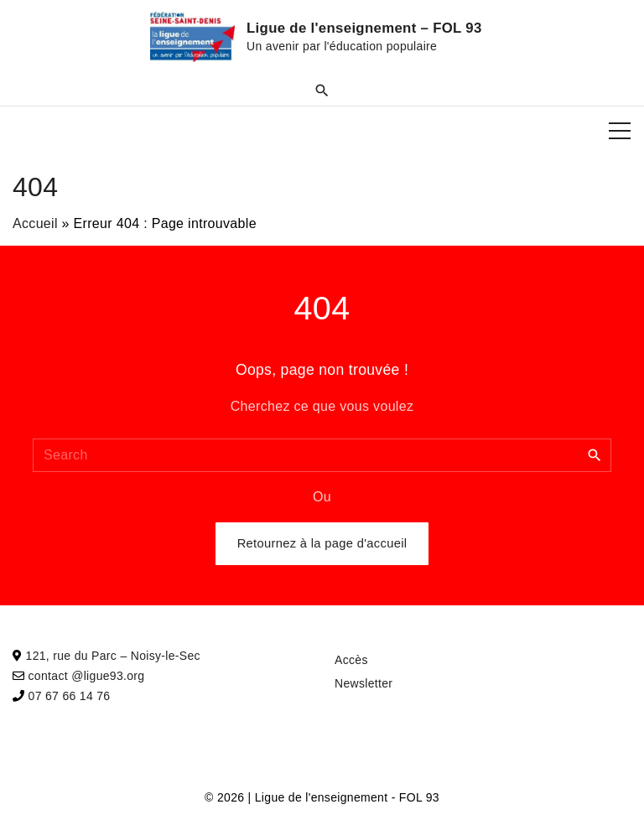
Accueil (35, 223)
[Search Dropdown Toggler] (322, 90)
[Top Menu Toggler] (620, 131)
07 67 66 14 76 (70, 696)
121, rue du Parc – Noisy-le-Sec (113, 656)
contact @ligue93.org (87, 676)
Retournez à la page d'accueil (322, 543)
